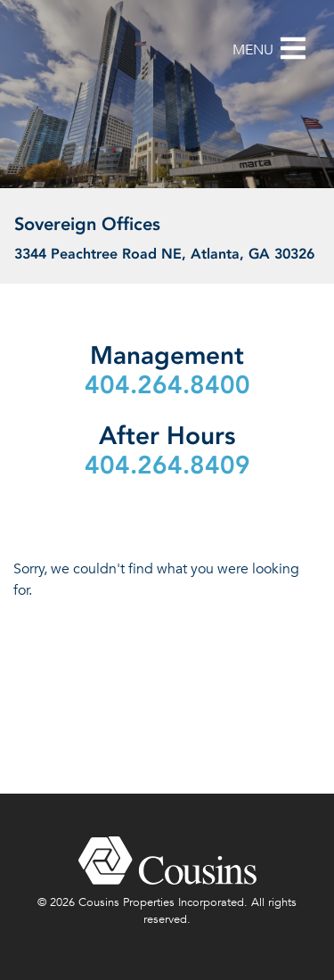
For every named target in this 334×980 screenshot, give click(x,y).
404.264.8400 (167, 385)
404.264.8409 (167, 465)
